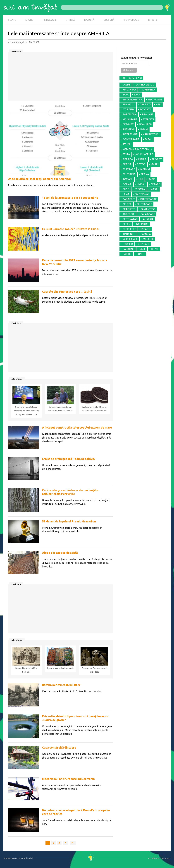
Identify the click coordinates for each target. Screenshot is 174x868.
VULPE (126, 85)
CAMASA (146, 234)
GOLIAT (127, 184)
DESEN (126, 224)
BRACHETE (129, 209)
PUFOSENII (129, 129)
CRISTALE (144, 244)
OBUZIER (128, 244)
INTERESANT (130, 134)
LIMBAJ (141, 184)
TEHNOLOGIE (131, 20)
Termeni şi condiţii (26, 858)
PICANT (146, 229)
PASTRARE (129, 169)
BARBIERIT (129, 199)
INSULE (142, 159)
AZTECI (141, 164)
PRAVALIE (148, 114)
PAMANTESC (148, 209)
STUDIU (127, 144)
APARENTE (129, 234)
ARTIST (127, 164)
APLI (159, 104)
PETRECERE (129, 229)
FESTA (126, 154)
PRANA (145, 174)
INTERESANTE (149, 199)
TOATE (12, 20)
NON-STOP (145, 124)
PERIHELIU (128, 104)
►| (73, 843)
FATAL (148, 139)
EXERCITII (148, 119)
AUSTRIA (148, 219)
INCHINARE (142, 224)
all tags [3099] (132, 78)
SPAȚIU (29, 20)
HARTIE (127, 254)
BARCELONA (130, 114)
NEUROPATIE (130, 119)
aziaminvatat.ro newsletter (136, 58)
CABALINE (128, 249)
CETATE (155, 184)
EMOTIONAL (142, 194)
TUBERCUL (129, 214)
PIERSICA (128, 159)
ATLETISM (129, 109)
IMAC (126, 95)
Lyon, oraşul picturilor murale (60, 668)
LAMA (126, 194)
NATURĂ (89, 20)
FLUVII (155, 249)
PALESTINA (129, 174)
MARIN (155, 164)
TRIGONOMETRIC (133, 100)
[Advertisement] (60, 77)
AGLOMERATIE (131, 139)
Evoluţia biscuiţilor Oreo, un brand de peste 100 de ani (95, 409)
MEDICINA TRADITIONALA (138, 149)
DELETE (127, 204)
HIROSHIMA (129, 90)
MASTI (154, 189)
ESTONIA (140, 189)
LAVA (137, 95)
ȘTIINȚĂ (70, 20)
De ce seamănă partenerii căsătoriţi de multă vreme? (60, 409)
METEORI (148, 239)
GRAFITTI (145, 104)
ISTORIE (153, 20)
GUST (126, 189)
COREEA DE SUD (145, 85)
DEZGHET (128, 124)
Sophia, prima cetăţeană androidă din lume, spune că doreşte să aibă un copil (26, 411)
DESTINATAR (130, 219)
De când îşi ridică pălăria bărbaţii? (26, 670)
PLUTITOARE (144, 204)
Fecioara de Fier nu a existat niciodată (95, 670)
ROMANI (127, 179)
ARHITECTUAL (151, 134)
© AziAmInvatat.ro (11, 858)
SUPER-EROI (148, 90)
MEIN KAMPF (130, 239)
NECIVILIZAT (155, 100)
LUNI (140, 179)
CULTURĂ (109, 20)
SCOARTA (146, 109)
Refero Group (165, 858)
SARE (143, 249)
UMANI (144, 129)
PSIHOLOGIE (50, 20)
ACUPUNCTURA (144, 154)
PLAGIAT (157, 159)
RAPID (152, 179)
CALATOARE (148, 214)
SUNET (141, 254)
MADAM (145, 169)
